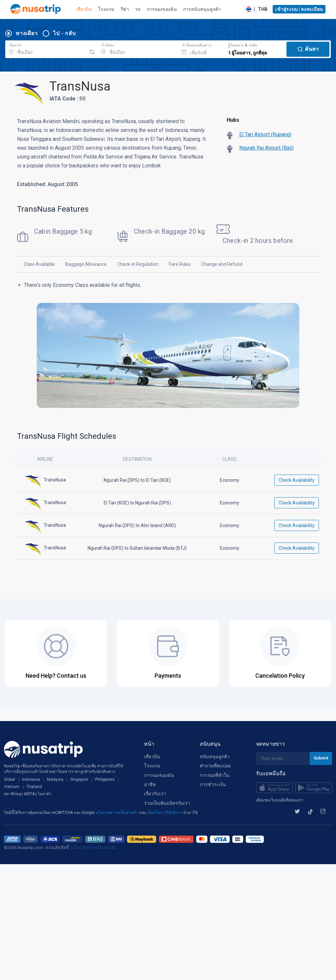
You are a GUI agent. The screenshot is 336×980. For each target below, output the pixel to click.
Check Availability (297, 480)
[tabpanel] (168, 348)
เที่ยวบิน (84, 9)
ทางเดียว (27, 33)
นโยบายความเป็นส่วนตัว (117, 813)
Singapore (79, 779)
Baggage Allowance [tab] (86, 264)
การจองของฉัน (162, 9)
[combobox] (46, 48)
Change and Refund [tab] (222, 264)
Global (10, 779)
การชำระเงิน (213, 784)
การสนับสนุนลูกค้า (202, 9)
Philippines (105, 779)
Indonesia (31, 779)
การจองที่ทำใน (215, 775)
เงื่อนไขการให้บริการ (165, 813)
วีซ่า (125, 9)
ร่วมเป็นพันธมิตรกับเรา (167, 803)
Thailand (34, 787)
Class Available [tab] (39, 264)
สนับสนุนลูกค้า (215, 756)
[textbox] (46, 48)
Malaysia (55, 779)
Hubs (233, 120)
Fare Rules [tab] (180, 264)
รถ (138, 9)
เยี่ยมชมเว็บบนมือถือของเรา (280, 800)
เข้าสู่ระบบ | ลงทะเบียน (299, 9)
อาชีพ (150, 784)
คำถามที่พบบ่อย (215, 766)
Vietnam (12, 787)
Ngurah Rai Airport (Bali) (266, 148)
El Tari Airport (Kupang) (265, 134)
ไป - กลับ (64, 33)
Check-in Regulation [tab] (138, 264)
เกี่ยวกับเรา (155, 794)
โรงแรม (106, 9)
